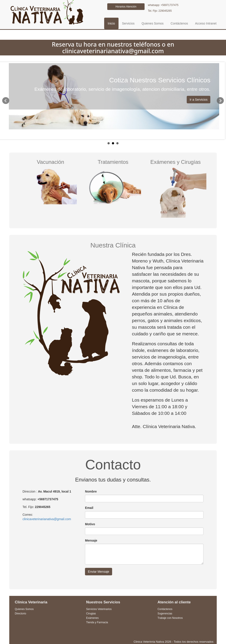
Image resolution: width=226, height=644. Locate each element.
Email (89, 508)
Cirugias (91, 614)
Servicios (128, 23)
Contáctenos (179, 23)
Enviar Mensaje (99, 572)
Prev (6, 101)
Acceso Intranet (206, 23)
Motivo (90, 524)
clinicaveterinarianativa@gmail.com (47, 519)
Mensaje (91, 540)
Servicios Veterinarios (99, 609)
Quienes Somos (153, 23)
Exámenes (92, 618)
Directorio (20, 614)
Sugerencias (165, 614)
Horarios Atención (126, 7)
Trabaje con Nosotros (170, 618)
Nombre (91, 491)
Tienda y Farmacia (97, 622)
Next (220, 101)
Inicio (111, 23)
